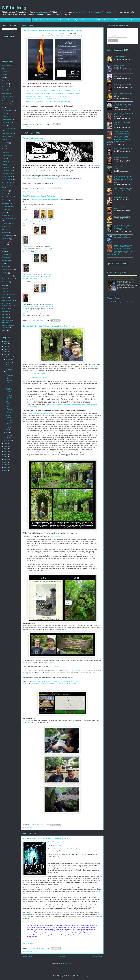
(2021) (35, 171)
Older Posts (97, 956)
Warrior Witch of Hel (45, 248)
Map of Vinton (54, 666)
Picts (4, 263)
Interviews (35, 127)
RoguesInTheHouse (8, 279)
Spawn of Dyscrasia (8, 294)
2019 (6, 446)
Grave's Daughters (8, 197)
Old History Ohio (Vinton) (38, 374)
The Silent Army (35, 276)
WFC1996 (5, 311)
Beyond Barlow (53, 842)
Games (4, 158)
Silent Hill (5, 291)
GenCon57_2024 (7, 180)
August (8, 369)
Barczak (5, 84)
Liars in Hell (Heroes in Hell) (123, 216)
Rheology (5, 273)
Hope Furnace (94, 366)
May (7, 430)
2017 (6, 452)
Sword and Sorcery (8, 301)
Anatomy (5, 75)
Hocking (5, 212)
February (9, 438)
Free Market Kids (7, 155)
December (9, 357)
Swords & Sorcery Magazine (73, 165)
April (7, 432)
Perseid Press (6, 257)
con (3, 107)
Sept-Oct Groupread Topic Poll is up (39, 196)
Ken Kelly (5, 229)
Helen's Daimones (8, 206)
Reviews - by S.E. (33, 951)
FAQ (28, 20)
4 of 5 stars (58, 845)
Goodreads (5, 191)
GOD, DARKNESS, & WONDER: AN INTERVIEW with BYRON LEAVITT (48, 102)
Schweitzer (5, 282)
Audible (4, 81)
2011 (6, 467)
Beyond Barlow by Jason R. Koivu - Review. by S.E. (46, 839)
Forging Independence (33, 138)
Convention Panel (7, 110)
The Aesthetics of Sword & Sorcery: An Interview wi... (9, 380)
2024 (6, 347)
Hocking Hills (27, 720)
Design (4, 126)
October (8, 362)
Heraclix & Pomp (53, 851)
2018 (6, 449)
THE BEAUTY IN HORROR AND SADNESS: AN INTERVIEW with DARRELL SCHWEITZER (54, 90)
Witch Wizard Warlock (121, 198)
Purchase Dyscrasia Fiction (56, 20)
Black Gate (5, 93)
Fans (4, 149)
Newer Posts (27, 956)
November (9, 359)
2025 (6, 344)
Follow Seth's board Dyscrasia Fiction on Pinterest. (122, 302)
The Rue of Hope (33, 922)
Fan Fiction (5, 143)
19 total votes (27, 314)
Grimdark (5, 200)
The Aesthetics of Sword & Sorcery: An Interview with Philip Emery (53, 31)
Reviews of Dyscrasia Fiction (77, 20)
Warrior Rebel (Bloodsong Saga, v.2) (34, 250)
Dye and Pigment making (10, 129)
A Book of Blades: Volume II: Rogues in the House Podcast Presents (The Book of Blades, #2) (124, 179)
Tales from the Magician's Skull (7, 305)
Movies (4, 245)
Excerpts (5, 140)
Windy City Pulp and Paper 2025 (8, 322)
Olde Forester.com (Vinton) (38, 378)
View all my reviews (28, 944)
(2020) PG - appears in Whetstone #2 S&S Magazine (48, 179)
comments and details (38, 314)
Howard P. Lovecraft (8, 223)
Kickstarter (5, 233)
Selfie (4, 285)
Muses (4, 248)
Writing (4, 330)
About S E (9, 20)
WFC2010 (5, 315)
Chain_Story (6, 104)
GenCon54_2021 (7, 171)
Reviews (5, 267)
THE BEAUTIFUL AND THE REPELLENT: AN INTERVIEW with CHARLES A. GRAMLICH (53, 93)
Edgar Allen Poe (7, 137)
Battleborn (5, 87)
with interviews (42, 12)
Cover (4, 113)
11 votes (29, 224)
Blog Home (19, 20)
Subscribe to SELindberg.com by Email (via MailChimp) (121, 31)
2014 (6, 459)
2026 (6, 341)
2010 (6, 470)
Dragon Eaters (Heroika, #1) (123, 84)
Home (63, 956)
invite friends (50, 314)
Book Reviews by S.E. (111, 20)
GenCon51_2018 (7, 164)
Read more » (26, 119)
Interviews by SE (95, 20)
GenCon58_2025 (7, 183)
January (8, 440)
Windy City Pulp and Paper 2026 (8, 326)
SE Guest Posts (38, 20)
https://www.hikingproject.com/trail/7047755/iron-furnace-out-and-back (54, 683)
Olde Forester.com (56, 536)
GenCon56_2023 (7, 177)
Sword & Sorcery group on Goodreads (44, 200)
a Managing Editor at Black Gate (105, 12)
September (9, 365)
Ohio (34, 827)
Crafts (4, 116)
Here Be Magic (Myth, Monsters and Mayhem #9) (122, 237)
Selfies (4, 288)
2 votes (25, 282)
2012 (6, 465)
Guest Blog (5, 203)
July (7, 372)
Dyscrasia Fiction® (83, 12)
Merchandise (6, 239)
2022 (6, 352)
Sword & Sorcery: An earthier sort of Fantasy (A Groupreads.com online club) (121, 278)
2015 (6, 457)
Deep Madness (7, 123)
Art (3, 78)
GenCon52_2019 (7, 167)
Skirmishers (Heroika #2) (122, 158)
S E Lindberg (14, 8)
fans (3, 146)
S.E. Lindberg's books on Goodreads (121, 54)
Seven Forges (33, 278)
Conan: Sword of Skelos (36, 306)
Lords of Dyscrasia (8, 236)
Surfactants (6, 297)
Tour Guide (5, 308)
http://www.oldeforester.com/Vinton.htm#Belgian (41, 413)
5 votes (29, 252)
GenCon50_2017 (7, 161)
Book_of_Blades (7, 101)
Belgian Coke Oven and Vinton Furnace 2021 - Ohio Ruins (48, 326)
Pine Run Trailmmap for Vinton (77, 670)
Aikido (4, 68)
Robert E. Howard (7, 276)
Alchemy (30, 827)
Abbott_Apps (6, 65)
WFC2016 (5, 318)
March (8, 435)
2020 (6, 444)
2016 (6, 454)
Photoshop (5, 260)
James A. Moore (27, 274)
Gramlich (5, 194)
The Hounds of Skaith (36, 222)
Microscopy (6, 242)
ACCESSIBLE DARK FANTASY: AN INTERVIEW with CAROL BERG (47, 99)
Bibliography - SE (127, 20)
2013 (6, 462)
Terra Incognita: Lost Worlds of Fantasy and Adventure (124, 114)
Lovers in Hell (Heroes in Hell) (123, 148)
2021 (6, 355)
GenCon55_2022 (7, 174)
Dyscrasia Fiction (32, 191)
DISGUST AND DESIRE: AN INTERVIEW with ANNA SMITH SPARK (47, 96)
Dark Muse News (7, 119)
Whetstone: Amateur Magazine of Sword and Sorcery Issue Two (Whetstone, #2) (124, 104)
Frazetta (5, 152)
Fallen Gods (26, 276)
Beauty (29, 127)
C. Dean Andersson (28, 246)
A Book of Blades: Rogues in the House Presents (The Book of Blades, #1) (123, 227)
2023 (6, 349)
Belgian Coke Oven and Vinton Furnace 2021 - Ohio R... (9, 407)
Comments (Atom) (66, 963)
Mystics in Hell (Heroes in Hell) (123, 188)
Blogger (87, 976)
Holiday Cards (6, 215)
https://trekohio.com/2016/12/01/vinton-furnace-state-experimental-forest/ (56, 682)
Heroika (4, 209)
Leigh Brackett (27, 220)
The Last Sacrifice (46, 274)
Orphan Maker (6, 254)
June (7, 427)
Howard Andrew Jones (9, 219)
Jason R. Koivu (64, 842)
